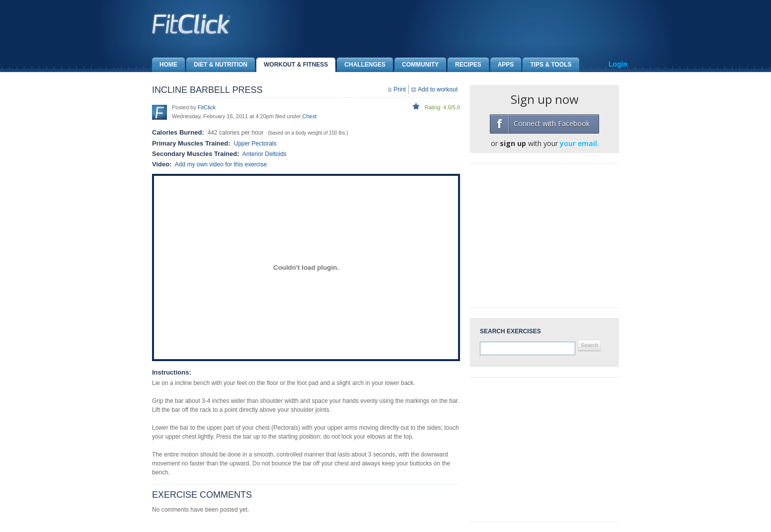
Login (618, 64)
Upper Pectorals (255, 144)
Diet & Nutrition (217, 65)
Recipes (464, 65)
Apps (502, 65)
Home (165, 65)
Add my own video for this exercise (221, 164)
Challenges (361, 65)
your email (578, 143)
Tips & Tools (547, 65)
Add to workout (438, 89)
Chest (310, 116)
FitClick (207, 107)
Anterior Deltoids (265, 154)
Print (400, 89)
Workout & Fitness (292, 65)
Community (417, 65)
